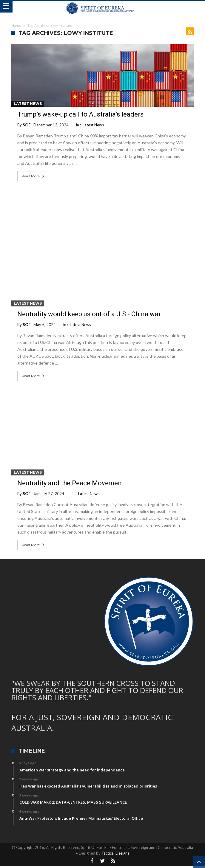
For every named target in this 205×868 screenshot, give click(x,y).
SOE (27, 125)
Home (16, 26)
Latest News (28, 104)
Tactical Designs (115, 853)
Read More (33, 176)
